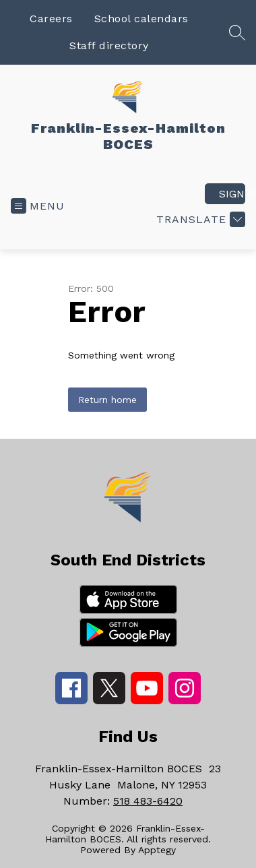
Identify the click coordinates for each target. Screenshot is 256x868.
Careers (51, 19)
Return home (107, 400)
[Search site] (237, 32)
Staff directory (109, 45)
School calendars (141, 19)
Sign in (232, 194)
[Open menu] (38, 206)
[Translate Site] (199, 219)
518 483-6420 (148, 801)
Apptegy (157, 850)
